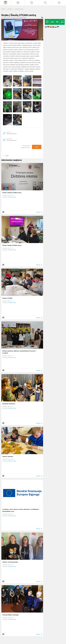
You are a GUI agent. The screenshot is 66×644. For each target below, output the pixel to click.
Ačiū (37, 147)
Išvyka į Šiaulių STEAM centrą (12, 193)
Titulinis (3, 9)
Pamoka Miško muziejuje (10, 615)
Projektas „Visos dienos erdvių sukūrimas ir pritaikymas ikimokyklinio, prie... (21, 510)
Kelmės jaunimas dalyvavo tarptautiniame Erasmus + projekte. (19, 352)
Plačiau (38, 212)
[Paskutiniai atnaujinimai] (32, 3)
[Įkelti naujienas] (18, 3)
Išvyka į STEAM (7, 298)
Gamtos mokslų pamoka (10, 562)
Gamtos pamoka (8, 457)
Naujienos (10, 9)
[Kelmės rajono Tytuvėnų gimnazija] (5, 2)
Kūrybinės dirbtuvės (9, 404)
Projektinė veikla (19, 9)
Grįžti (7, 156)
